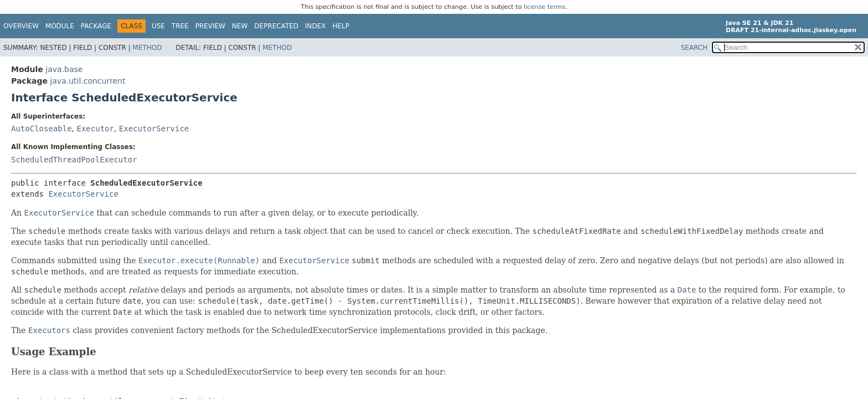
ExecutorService (154, 129)
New (240, 26)
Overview (21, 26)
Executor (95, 129)
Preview (210, 26)
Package (96, 26)
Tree (180, 26)
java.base (64, 69)
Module (60, 26)
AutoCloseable (42, 129)
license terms (544, 7)
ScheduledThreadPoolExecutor (74, 160)
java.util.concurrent (87, 81)
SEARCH (694, 48)
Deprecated (276, 26)
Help (341, 26)
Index (316, 26)
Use (158, 26)
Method (148, 48)
